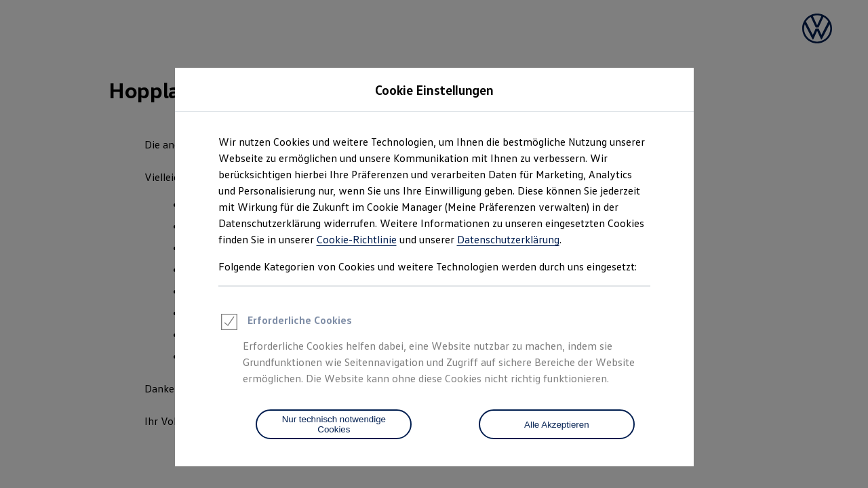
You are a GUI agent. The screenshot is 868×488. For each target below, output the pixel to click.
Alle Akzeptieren (557, 425)
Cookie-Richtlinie (357, 239)
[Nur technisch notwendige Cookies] (334, 424)
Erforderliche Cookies (285, 324)
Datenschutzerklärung (508, 239)
